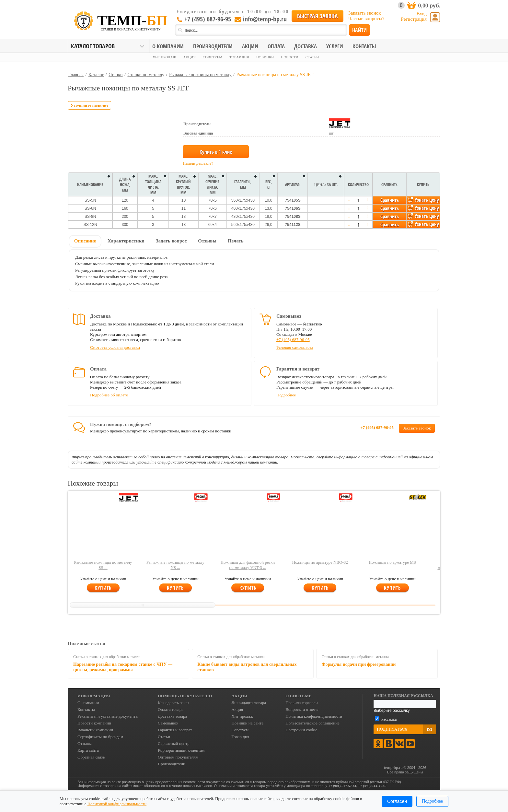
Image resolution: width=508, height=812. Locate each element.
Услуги (335, 46)
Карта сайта (88, 750)
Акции (250, 46)
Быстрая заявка (317, 16)
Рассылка (389, 719)
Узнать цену (423, 200)
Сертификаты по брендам (100, 737)
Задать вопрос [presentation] (171, 241)
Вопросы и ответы (302, 709)
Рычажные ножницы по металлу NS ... (175, 565)
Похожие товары (93, 483)
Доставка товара (172, 716)
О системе (299, 696)
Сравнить (390, 200)
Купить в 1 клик (216, 152)
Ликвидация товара (249, 703)
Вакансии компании (95, 730)
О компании (168, 46)
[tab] (85, 241)
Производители (213, 46)
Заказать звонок (364, 13)
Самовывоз (168, 723)
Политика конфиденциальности (314, 716)
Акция (189, 57)
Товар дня (239, 57)
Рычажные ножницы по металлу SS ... (103, 565)
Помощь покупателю (185, 696)
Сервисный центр (174, 743)
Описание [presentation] (85, 241)
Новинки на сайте (247, 723)
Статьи (312, 57)
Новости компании (94, 723)
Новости (289, 57)
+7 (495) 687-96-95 (204, 19)
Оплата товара (171, 709)
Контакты (364, 46)
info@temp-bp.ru (260, 19)
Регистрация (414, 19)
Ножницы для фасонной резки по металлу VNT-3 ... (248, 565)
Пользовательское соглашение (312, 723)
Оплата (276, 46)
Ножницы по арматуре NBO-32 (320, 562)
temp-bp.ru (393, 767)
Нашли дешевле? (198, 163)
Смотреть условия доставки (115, 347)
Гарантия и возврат (175, 730)
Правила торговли (302, 703)
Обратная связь (91, 757)
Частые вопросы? (366, 18)
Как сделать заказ (173, 703)
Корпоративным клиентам (181, 750)
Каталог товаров (93, 46)
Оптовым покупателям (178, 757)
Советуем (213, 57)
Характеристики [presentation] (126, 241)
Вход (422, 14)
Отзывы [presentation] (207, 241)
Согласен (397, 801)
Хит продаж (164, 57)
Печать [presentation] (236, 241)
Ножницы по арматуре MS (392, 562)
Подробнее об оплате (109, 395)
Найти (359, 30)
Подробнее (286, 395)
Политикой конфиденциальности (117, 804)
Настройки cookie (301, 730)
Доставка (306, 46)
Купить (103, 588)
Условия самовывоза (295, 347)
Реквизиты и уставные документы (108, 716)
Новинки (265, 57)
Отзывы (85, 743)
